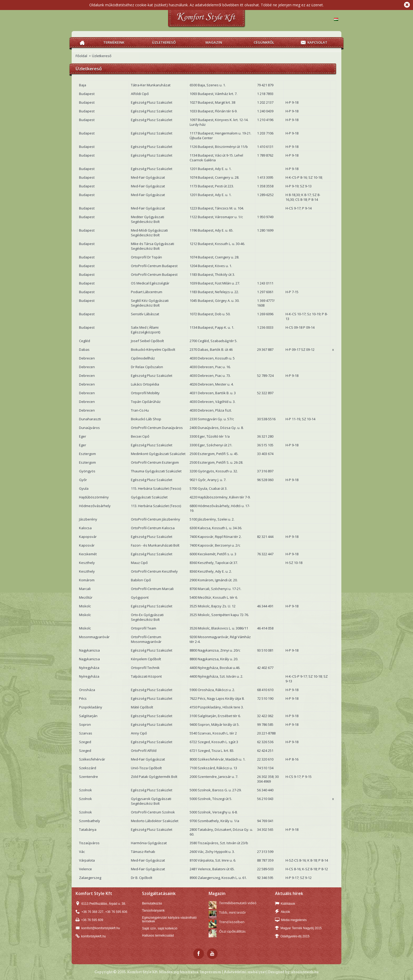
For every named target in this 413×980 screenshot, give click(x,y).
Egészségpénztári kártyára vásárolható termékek (169, 919)
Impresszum (211, 972)
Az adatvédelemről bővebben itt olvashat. (225, 5)
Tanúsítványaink (153, 911)
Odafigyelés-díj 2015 (292, 936)
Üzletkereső (102, 56)
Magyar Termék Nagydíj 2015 (298, 928)
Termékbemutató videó (238, 903)
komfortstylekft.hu (91, 936)
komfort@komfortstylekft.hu (98, 928)
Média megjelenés (291, 920)
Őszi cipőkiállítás (232, 931)
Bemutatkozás (152, 903)
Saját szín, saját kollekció (160, 928)
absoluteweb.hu (305, 972)
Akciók (282, 912)
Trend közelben (232, 922)
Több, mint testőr (233, 912)
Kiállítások (285, 904)
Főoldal (81, 56)
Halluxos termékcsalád (158, 936)
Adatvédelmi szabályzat (245, 972)
